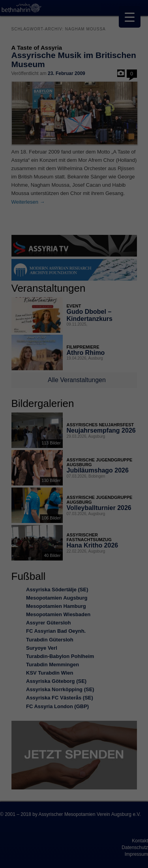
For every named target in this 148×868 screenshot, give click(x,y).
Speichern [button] (74, 499)
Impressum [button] (112, 559)
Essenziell (24, 449)
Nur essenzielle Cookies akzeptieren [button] (74, 516)
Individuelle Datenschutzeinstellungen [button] (74, 537)
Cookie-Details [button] (39, 559)
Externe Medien (112, 449)
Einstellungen (59, 423)
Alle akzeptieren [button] (74, 476)
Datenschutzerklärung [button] (78, 559)
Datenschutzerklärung (33, 416)
